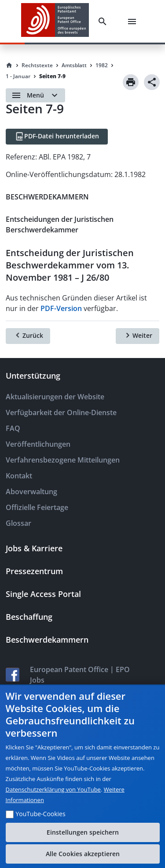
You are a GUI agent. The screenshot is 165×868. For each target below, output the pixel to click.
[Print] (131, 82)
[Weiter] (137, 336)
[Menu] (134, 22)
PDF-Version (61, 308)
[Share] (152, 82)
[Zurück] (28, 336)
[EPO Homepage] (55, 21)
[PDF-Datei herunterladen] (57, 137)
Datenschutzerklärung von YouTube (53, 789)
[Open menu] (35, 95)
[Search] (104, 22)
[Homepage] (9, 65)
